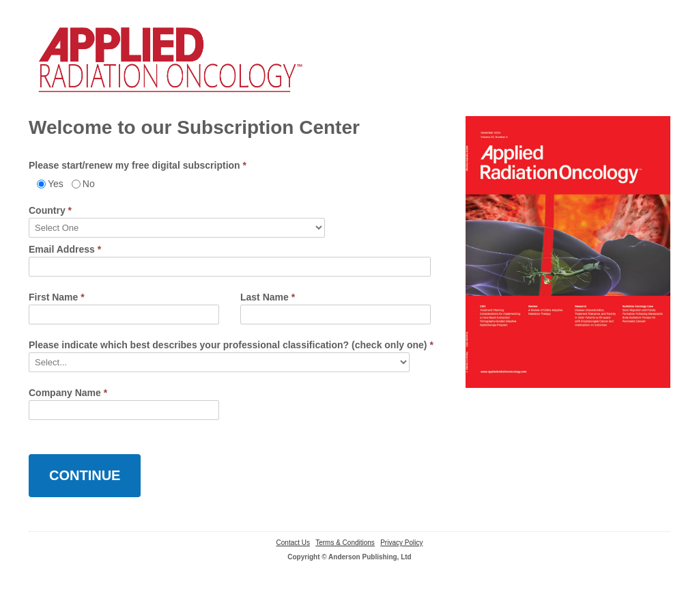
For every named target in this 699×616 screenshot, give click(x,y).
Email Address (65, 249)
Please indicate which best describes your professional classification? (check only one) (231, 345)
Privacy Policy (401, 543)
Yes (56, 184)
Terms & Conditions (345, 543)
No (89, 184)
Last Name (268, 297)
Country (50, 210)
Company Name (68, 393)
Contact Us (293, 543)
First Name (57, 297)
